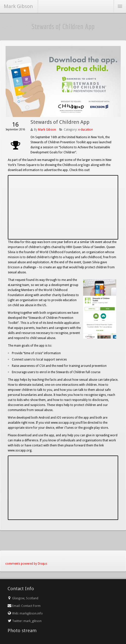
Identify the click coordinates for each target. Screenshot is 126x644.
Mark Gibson (47, 130)
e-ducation (86, 130)
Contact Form (31, 606)
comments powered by (26, 564)
